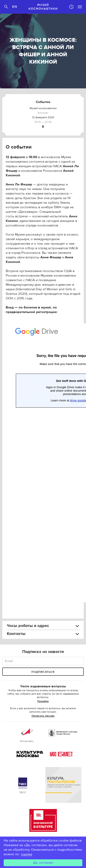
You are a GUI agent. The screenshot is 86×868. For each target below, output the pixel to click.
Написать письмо (43, 716)
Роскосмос (27, 735)
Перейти (43, 701)
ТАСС (23, 786)
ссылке (26, 854)
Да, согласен (43, 863)
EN (15, 7)
